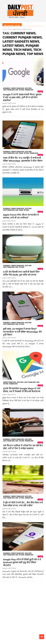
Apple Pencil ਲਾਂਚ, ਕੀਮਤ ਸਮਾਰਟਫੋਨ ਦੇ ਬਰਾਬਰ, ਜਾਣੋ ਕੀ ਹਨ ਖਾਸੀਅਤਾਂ (21, 216)
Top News (22, 90)
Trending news (29, 90)
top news (35, 54)
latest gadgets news (21, 41)
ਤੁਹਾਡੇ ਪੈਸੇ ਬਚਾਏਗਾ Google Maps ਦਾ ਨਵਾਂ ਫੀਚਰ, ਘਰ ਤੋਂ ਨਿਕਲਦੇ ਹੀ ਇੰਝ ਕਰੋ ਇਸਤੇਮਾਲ (22, 390)
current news (23, 33)
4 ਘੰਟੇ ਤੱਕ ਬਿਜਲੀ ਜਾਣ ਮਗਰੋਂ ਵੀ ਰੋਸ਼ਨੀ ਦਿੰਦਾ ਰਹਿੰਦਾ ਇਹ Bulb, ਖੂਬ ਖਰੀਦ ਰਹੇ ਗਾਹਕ (21, 273)
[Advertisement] (23, 607)
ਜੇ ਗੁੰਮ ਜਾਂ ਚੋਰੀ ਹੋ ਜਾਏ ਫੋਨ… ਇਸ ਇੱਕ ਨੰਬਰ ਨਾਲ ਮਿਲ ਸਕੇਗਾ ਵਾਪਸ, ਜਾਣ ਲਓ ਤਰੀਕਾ (23, 504)
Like (40, 91)
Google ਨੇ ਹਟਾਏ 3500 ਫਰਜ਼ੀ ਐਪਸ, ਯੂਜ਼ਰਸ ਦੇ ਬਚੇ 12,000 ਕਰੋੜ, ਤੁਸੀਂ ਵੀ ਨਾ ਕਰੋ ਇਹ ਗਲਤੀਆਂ (22, 97)
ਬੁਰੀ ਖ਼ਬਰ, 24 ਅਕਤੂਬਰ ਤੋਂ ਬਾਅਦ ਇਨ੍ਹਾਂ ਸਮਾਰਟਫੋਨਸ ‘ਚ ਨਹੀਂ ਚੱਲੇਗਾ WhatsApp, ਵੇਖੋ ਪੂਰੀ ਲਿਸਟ (22, 332)
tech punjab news (22, 52)
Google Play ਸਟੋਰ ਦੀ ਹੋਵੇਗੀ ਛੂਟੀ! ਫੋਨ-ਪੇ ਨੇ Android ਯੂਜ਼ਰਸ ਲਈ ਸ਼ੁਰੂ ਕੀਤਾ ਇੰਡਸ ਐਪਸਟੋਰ (22, 562)
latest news (13, 45)
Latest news (28, 88)
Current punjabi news (18, 88)
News (17, 90)
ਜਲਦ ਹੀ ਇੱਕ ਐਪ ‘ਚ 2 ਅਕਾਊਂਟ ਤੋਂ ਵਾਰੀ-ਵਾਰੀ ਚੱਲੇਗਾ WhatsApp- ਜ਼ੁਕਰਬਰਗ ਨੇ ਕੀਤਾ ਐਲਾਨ (23, 159)
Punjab (21, 153)
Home (5, 29)
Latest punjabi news (9, 90)
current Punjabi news (22, 37)
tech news (23, 50)
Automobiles (7, 88)
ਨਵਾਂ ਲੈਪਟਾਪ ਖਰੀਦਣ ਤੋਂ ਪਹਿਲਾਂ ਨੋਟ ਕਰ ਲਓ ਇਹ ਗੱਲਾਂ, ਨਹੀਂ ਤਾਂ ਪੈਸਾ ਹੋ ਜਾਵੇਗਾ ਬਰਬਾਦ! (23, 447)
